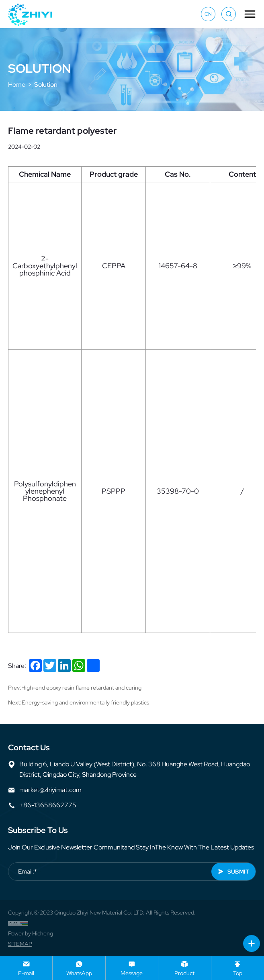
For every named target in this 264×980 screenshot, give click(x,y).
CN (208, 14)
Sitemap (20, 944)
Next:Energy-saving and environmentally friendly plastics (79, 702)
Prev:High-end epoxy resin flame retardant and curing (75, 688)
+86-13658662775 (48, 805)
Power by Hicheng (31, 933)
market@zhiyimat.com (50, 790)
